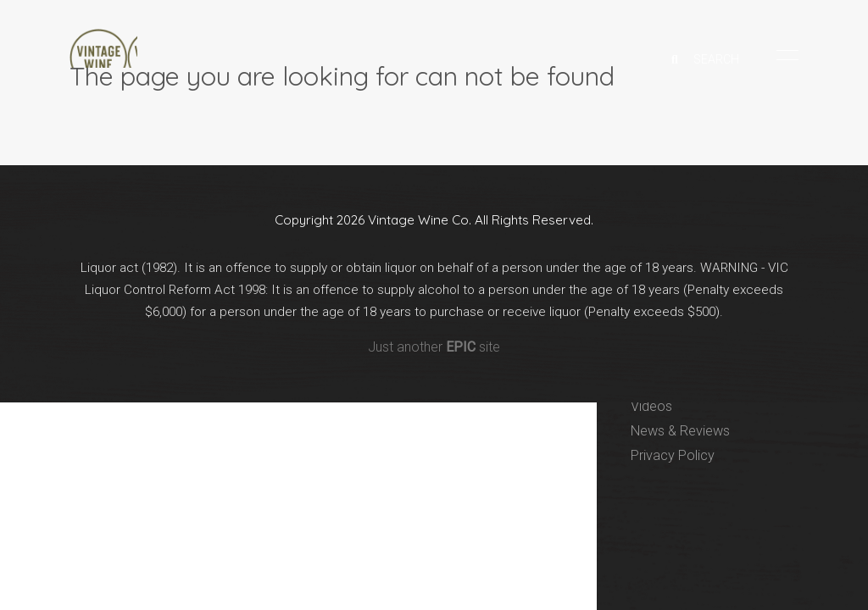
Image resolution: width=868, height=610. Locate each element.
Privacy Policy (673, 455)
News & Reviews (684, 430)
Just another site (434, 355)
